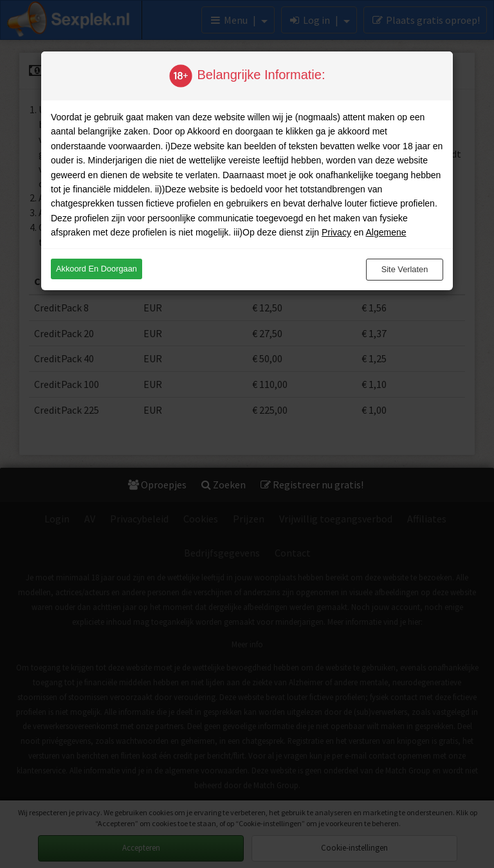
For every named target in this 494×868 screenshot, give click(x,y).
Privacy (336, 232)
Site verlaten (405, 269)
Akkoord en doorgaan (96, 269)
